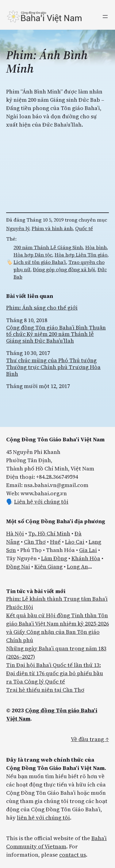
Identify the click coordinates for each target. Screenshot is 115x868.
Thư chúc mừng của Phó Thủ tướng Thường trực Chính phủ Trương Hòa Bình (53, 367)
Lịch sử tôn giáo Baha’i (40, 262)
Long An (77, 567)
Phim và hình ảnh (52, 228)
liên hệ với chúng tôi (43, 818)
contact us (73, 855)
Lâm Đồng (54, 558)
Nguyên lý (18, 228)
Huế (55, 542)
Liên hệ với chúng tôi (41, 502)
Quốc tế (84, 228)
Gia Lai (88, 550)
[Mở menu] (105, 17)
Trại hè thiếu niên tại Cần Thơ (45, 690)
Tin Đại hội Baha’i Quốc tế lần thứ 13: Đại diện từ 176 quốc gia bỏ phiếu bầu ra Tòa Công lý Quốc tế (55, 673)
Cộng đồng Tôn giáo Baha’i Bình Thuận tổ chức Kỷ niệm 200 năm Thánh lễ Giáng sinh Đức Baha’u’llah (56, 334)
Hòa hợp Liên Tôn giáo (81, 255)
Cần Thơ (35, 542)
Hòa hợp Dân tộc (33, 255)
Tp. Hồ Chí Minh (49, 533)
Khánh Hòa (86, 558)
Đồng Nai (18, 567)
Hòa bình (96, 247)
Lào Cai (75, 542)
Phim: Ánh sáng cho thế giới (42, 308)
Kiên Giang (48, 567)
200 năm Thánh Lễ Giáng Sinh (48, 247)
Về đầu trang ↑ (90, 739)
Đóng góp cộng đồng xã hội (64, 269)
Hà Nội (15, 533)
